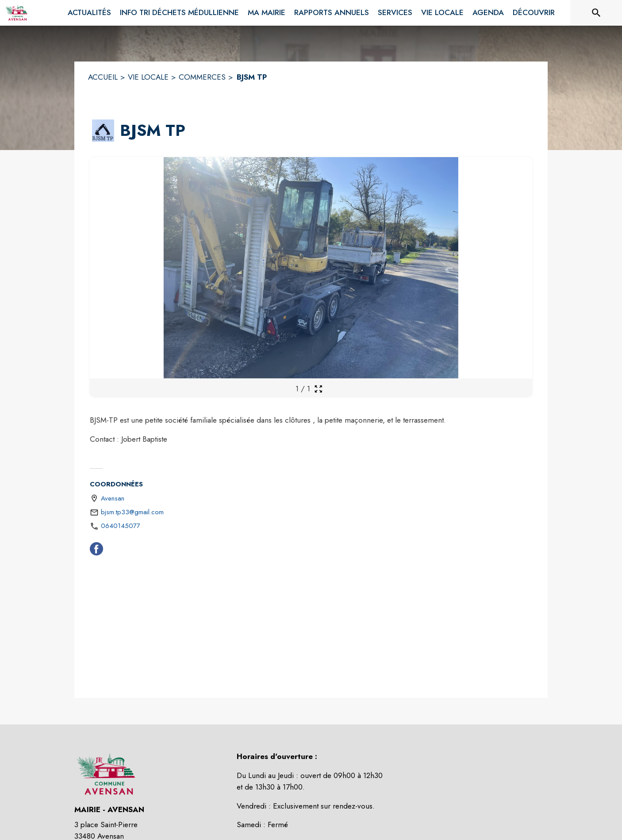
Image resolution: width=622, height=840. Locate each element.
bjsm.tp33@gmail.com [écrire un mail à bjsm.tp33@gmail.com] (132, 512)
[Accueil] (16, 13)
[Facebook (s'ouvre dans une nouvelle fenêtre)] (96, 551)
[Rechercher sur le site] (596, 13)
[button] (103, 131)
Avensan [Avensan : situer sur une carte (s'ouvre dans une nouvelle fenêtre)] (113, 498)
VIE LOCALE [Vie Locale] (148, 77)
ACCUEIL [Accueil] (103, 77)
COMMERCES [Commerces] (202, 77)
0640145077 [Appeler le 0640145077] (121, 526)
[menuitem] (89, 13)
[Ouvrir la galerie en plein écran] (318, 389)
